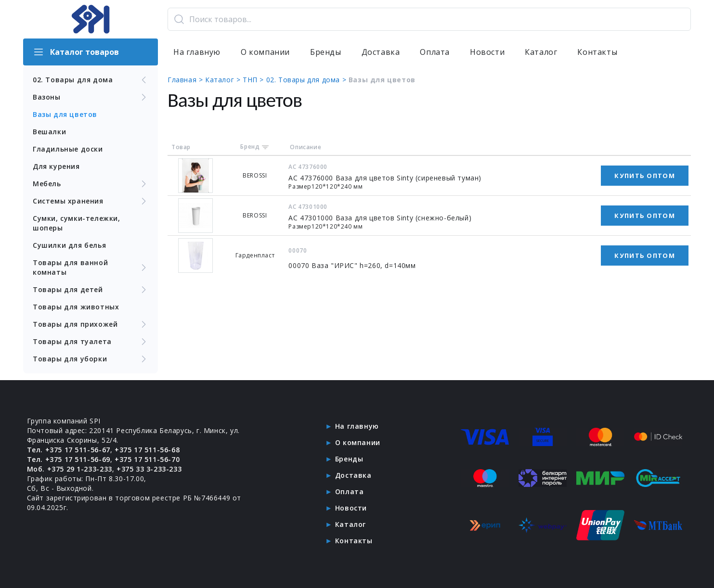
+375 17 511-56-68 (147, 450)
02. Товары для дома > (307, 80)
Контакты (597, 52)
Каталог (541, 52)
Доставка (381, 52)
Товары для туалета (91, 342)
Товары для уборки (91, 359)
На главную (197, 52)
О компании (265, 52)
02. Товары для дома (91, 80)
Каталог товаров (76, 52)
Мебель (91, 184)
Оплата (435, 52)
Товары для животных (76, 307)
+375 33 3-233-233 (149, 469)
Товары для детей (91, 290)
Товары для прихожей (91, 324)
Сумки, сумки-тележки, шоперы (77, 223)
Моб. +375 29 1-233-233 (70, 469)
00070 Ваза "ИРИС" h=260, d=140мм (352, 265)
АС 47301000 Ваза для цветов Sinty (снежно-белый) (380, 218)
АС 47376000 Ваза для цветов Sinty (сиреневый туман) (385, 178)
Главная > (186, 80)
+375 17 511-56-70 (147, 459)
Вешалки (49, 132)
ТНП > (254, 80)
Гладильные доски (68, 149)
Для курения (56, 166)
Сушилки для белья (69, 245)
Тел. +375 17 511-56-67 (69, 450)
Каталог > (224, 80)
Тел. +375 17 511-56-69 (69, 459)
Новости (487, 52)
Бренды (326, 52)
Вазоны (91, 97)
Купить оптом (645, 176)
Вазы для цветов (65, 114)
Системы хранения (91, 201)
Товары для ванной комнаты (91, 267)
